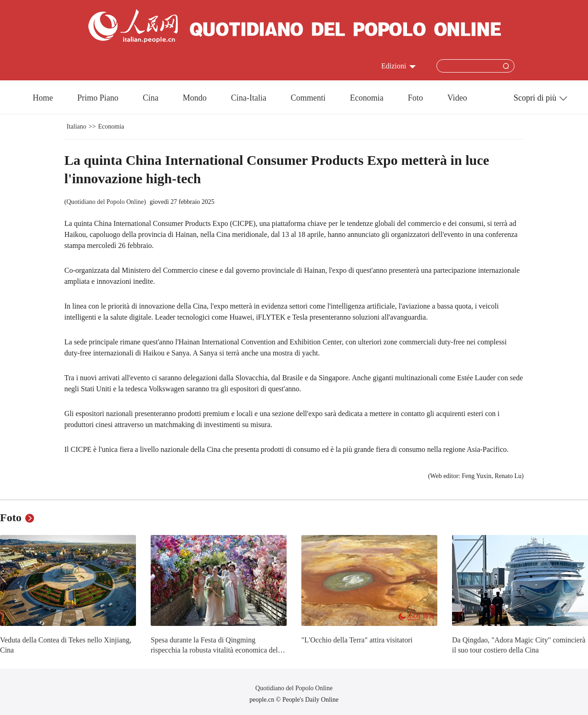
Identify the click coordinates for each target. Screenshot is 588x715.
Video (457, 98)
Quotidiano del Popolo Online (105, 202)
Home (43, 98)
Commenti (308, 98)
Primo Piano (98, 98)
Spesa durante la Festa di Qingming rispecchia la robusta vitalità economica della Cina (217, 650)
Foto (416, 98)
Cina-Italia (249, 98)
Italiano (76, 127)
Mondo (195, 98)
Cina (151, 98)
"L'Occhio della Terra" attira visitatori (357, 640)
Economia (367, 98)
